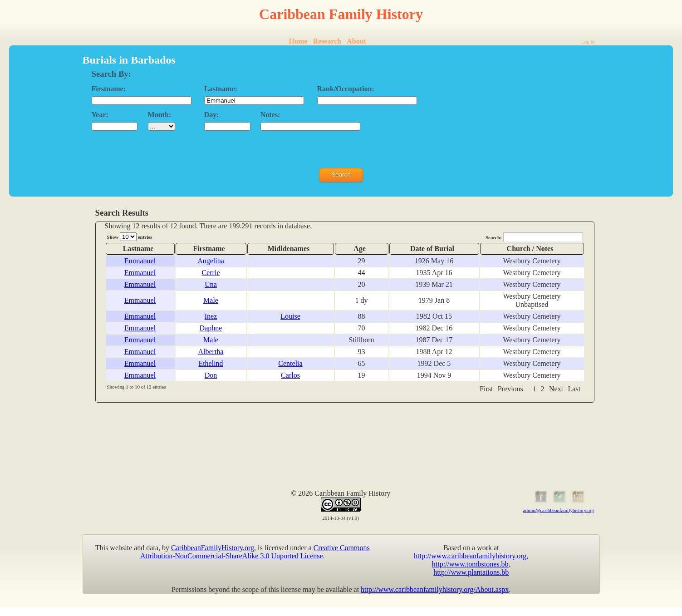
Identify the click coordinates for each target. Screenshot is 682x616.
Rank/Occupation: (346, 89)
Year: (100, 115)
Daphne (211, 328)
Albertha (211, 352)
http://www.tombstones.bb (470, 564)
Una (211, 284)
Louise (290, 316)
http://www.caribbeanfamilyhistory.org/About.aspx (435, 589)
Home (298, 41)
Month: (160, 115)
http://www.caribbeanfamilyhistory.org (470, 556)
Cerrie (211, 273)
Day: (212, 115)
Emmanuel (140, 261)
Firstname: (109, 89)
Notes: (270, 115)
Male (211, 300)
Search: (534, 237)
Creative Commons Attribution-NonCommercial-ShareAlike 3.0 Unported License (255, 552)
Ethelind (211, 363)
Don (211, 375)
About (356, 41)
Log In (588, 42)
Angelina (211, 261)
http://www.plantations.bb (471, 572)
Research (327, 41)
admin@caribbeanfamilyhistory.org (559, 510)
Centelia (290, 363)
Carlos (290, 375)
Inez (211, 316)
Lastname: (221, 89)
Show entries (130, 237)
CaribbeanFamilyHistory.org (213, 548)
